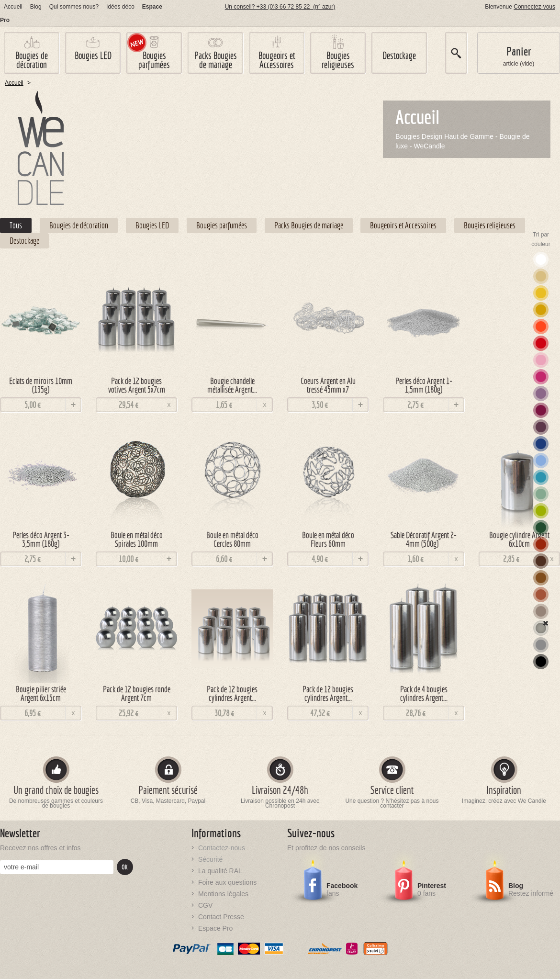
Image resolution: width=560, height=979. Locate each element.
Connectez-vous (534, 7)
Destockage (399, 55)
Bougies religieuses (338, 60)
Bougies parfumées (154, 60)
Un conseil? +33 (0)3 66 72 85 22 (280, 7)
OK (125, 867)
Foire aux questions (227, 882)
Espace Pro (215, 928)
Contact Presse (221, 917)
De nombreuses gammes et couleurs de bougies (56, 804)
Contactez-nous (222, 848)
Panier (519, 51)
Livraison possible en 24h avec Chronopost (280, 804)
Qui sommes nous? (74, 7)
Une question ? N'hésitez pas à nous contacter (392, 804)
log (36, 7)
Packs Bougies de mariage (216, 60)
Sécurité (210, 859)
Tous (16, 225)
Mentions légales (223, 894)
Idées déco (120, 7)
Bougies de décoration (32, 60)
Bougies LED (93, 55)
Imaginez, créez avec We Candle (504, 801)
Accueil (13, 7)
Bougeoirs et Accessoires (277, 60)
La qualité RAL (220, 871)
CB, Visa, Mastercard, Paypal (168, 801)
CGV (205, 905)
